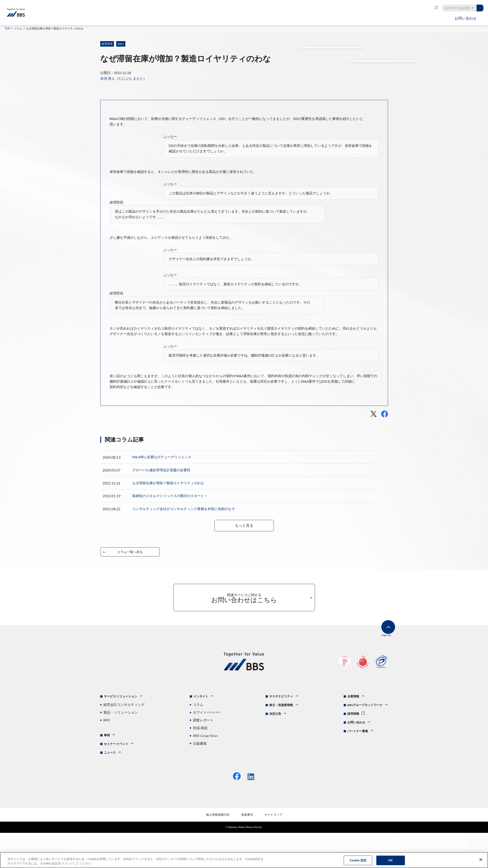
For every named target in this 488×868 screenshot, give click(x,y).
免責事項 (247, 850)
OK (390, 860)
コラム (18, 29)
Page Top (381, 664)
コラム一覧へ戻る (130, 583)
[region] (244, 860)
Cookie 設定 (358, 860)
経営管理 (107, 44)
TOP (7, 29)
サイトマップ (273, 850)
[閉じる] (481, 860)
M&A (121, 44)
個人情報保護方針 (218, 850)
